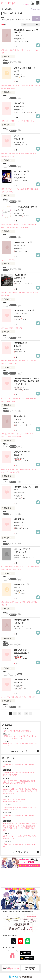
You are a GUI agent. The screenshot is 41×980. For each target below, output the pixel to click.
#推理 (19, 570)
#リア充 (3, 398)
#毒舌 (3, 605)
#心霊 (3, 50)
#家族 (32, 189)
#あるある (11, 86)
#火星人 (12, 602)
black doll (17, 106)
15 (26, 714)
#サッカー (8, 154)
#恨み (10, 437)
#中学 (22, 154)
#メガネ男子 (16, 469)
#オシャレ (19, 227)
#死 (11, 50)
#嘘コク (3, 401)
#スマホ (9, 293)
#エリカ (9, 260)
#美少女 (16, 398)
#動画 (13, 434)
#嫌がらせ (12, 567)
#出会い (25, 227)
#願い (14, 260)
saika (16, 419)
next (31, 714)
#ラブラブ (11, 189)
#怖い (18, 50)
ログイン (33, 5)
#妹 (35, 398)
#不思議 (27, 154)
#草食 (8, 697)
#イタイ (24, 224)
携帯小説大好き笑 (20, 653)
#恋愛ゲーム (5, 224)
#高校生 (19, 437)
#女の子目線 (24, 469)
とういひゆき (19, 313)
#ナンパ (8, 121)
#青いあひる (32, 469)
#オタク (17, 189)
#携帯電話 (15, 293)
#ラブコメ (18, 361)
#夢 (6, 605)
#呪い (7, 50)
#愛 (22, 50)
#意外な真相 (5, 570)
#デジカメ (8, 156)
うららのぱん (19, 384)
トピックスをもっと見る (20, 852)
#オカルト (4, 437)
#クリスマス (5, 328)
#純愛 (11, 224)
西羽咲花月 (18, 278)
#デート (23, 121)
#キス (36, 361)
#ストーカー (5, 567)
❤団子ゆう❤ (19, 552)
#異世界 (27, 189)
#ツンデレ (10, 363)
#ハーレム (22, 398)
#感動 (3, 53)
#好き (34, 697)
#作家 (10, 361)
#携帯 (13, 121)
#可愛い (13, 401)
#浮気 (3, 121)
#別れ (28, 121)
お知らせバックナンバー (20, 751)
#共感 (13, 88)
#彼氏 (32, 121)
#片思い (25, 697)
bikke (16, 346)
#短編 (14, 437)
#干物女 (3, 227)
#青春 (3, 154)
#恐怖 (28, 293)
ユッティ (17, 210)
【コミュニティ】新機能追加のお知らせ (17, 731)
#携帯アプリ (17, 224)
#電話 (33, 567)
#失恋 (21, 328)
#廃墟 (24, 293)
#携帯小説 (4, 86)
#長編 (7, 602)
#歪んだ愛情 (13, 570)
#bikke (15, 363)
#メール (26, 50)
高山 (16, 587)
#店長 (29, 224)
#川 (20, 293)
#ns (2, 88)
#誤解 (22, 189)
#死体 (17, 434)
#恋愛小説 (25, 86)
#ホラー (32, 50)
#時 (13, 156)
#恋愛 (9, 88)
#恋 (13, 361)
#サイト (38, 86)
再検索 (36, 19)
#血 (9, 434)
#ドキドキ (30, 361)
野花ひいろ (18, 245)
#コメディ (18, 602)
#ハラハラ (33, 154)
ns (15, 71)
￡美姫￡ (17, 623)
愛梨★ (17, 683)
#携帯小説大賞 (26, 602)
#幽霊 (3, 295)
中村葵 (17, 455)
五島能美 (17, 139)
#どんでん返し (20, 567)
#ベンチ (3, 472)
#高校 (18, 154)
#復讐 (37, 50)
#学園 (28, 398)
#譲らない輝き (11, 472)
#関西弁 (12, 328)
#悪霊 (14, 50)
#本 (5, 88)
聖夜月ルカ (18, 174)
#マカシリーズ (29, 434)
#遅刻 (18, 472)
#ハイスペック (11, 227)
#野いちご (18, 86)
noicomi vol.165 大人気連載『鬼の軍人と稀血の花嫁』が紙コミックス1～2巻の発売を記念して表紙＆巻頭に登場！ (20, 791)
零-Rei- (17, 36)
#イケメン (34, 224)
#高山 (3, 602)
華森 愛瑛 (18, 492)
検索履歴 (35, 9)
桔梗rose (17, 522)
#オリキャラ (5, 192)
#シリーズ (32, 86)
